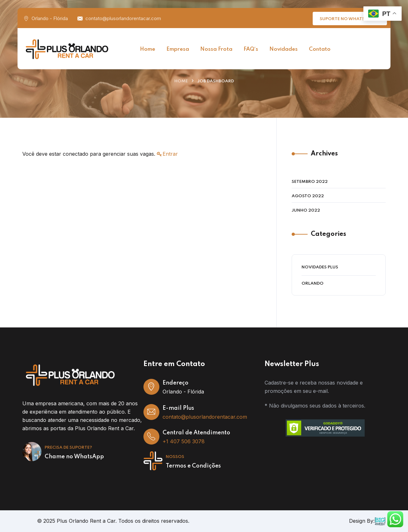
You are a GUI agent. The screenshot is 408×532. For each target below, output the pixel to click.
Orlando (313, 284)
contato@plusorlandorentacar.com (123, 18)
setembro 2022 (310, 182)
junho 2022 (306, 210)
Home (181, 81)
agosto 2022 (308, 196)
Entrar (170, 154)
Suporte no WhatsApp (351, 18)
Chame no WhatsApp (74, 457)
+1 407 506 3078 (184, 441)
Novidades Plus (320, 267)
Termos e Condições (193, 466)
